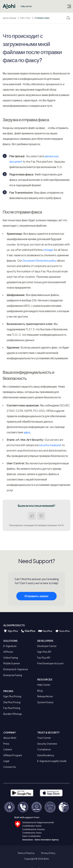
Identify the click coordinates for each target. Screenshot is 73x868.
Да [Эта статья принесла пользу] (32, 516)
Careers (8, 749)
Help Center (44, 685)
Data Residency (46, 755)
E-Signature (10, 646)
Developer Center (47, 646)
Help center (26, 6)
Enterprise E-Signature (16, 669)
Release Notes (45, 696)
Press (6, 744)
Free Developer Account (50, 663)
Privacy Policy (48, 853)
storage (48, 250)
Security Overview (47, 744)
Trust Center (44, 738)
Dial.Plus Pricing (12, 702)
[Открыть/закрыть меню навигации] (69, 6)
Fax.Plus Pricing (12, 708)
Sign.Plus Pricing (12, 696)
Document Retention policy (40, 261)
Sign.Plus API (44, 652)
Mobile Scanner (12, 663)
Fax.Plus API (44, 658)
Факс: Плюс (25, 18)
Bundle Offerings (13, 714)
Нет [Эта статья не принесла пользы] (41, 516)
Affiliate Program (13, 755)
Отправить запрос (37, 600)
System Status (45, 702)
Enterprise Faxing (13, 675)
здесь (27, 432)
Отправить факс (42, 18)
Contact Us (10, 767)
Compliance (44, 749)
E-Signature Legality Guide (52, 761)
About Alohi (10, 738)
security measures (50, 445)
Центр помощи (9, 18)
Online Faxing (11, 658)
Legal (6, 761)
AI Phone (8, 652)
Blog (40, 691)
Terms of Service (26, 853)
